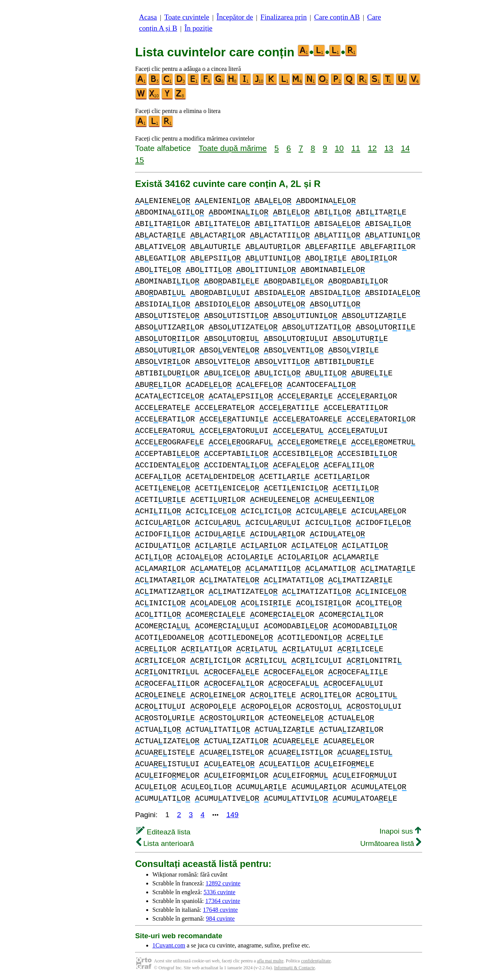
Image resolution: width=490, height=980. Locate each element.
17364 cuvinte (223, 901)
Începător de (235, 17)
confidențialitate (316, 961)
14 (405, 148)
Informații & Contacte (295, 968)
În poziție (198, 28)
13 (389, 148)
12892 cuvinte (223, 883)
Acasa (148, 17)
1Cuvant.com (169, 945)
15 (140, 160)
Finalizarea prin (283, 17)
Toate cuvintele (187, 17)
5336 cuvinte (220, 892)
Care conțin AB (337, 17)
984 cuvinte (220, 919)
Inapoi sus (400, 831)
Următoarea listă (391, 843)
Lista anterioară (165, 843)
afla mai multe (270, 961)
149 (232, 815)
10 (339, 148)
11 (356, 148)
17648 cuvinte (220, 910)
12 (372, 148)
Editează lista (163, 832)
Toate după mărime (233, 148)
